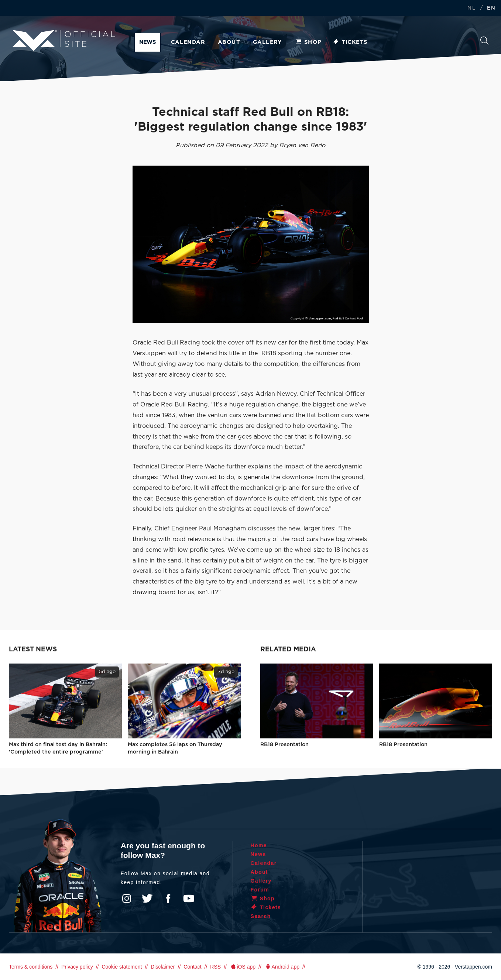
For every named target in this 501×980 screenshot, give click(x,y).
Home (259, 845)
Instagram (127, 898)
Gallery (267, 42)
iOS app (243, 967)
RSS (215, 967)
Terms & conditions (31, 967)
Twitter (147, 898)
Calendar (188, 42)
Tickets (350, 42)
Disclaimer (163, 967)
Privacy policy (77, 967)
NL (471, 8)
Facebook (168, 898)
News (147, 42)
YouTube (189, 898)
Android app (282, 967)
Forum (260, 890)
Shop (308, 42)
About (229, 42)
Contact (192, 967)
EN (491, 8)
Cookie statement (122, 967)
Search (484, 41)
